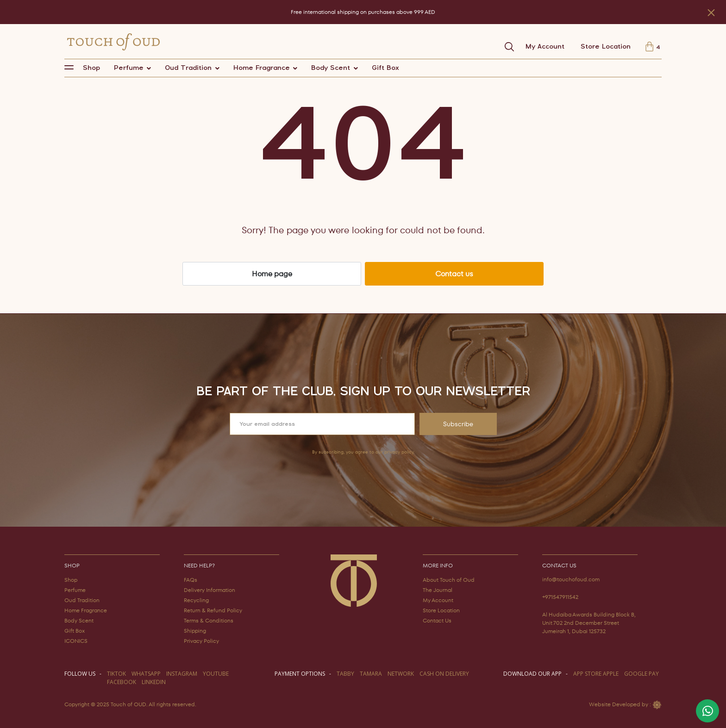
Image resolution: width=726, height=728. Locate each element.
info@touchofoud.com (571, 579)
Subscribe (458, 424)
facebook (122, 682)
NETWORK (401, 674)
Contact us (454, 274)
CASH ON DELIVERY (444, 674)
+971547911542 (560, 597)
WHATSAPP (146, 674)
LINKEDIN (154, 682)
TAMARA (371, 674)
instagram (182, 674)
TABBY (345, 674)
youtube (216, 674)
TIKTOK (116, 674)
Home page (272, 274)
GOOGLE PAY (642, 674)
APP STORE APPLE (596, 674)
